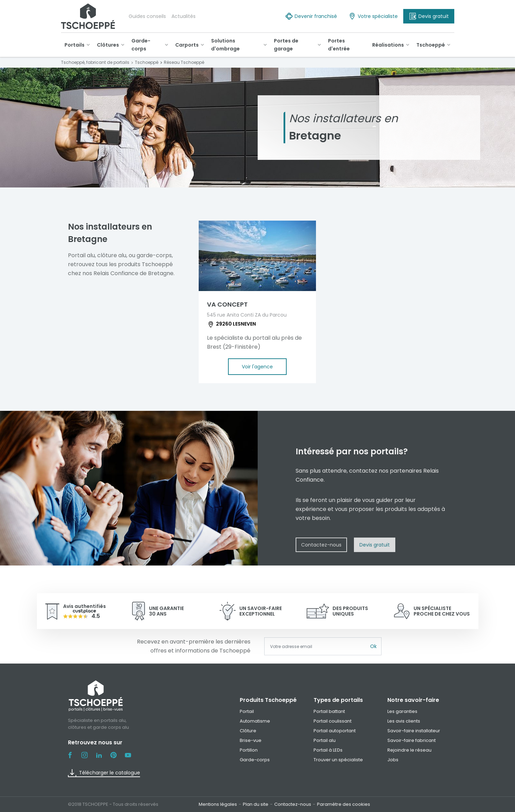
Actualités (184, 16)
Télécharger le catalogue (104, 773)
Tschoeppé (431, 45)
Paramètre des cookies (344, 804)
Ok (373, 646)
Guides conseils (147, 16)
